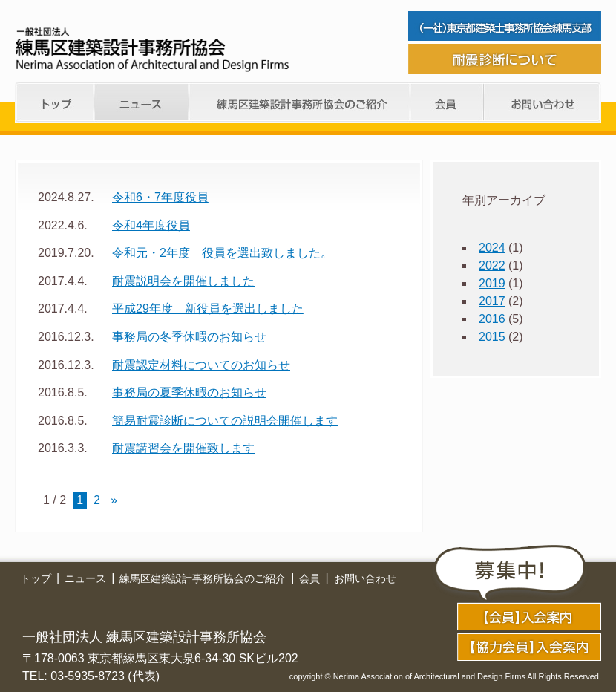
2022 (492, 265)
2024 (492, 248)
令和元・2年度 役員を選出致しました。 (222, 253)
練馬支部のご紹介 (300, 102)
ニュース (142, 102)
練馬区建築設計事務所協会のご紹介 (203, 578)
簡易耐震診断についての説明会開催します (225, 421)
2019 (492, 283)
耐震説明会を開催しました (183, 281)
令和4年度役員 (151, 225)
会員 (447, 102)
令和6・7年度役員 (160, 197)
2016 (492, 319)
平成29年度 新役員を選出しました (208, 309)
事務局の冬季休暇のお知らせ (189, 337)
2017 (492, 301)
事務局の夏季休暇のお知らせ (189, 392)
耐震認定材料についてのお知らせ (201, 365)
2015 (492, 337)
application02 (529, 647)
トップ (55, 102)
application (529, 617)
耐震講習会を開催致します (183, 448)
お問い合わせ (543, 102)
